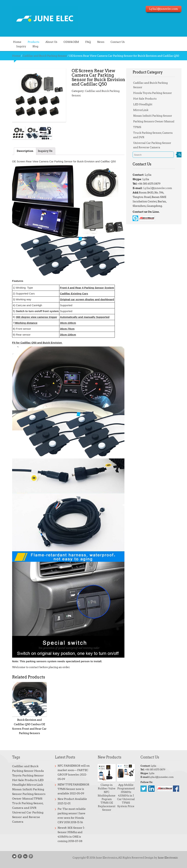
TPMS (134, 127)
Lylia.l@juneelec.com (154, 188)
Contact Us (114, 42)
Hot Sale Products (142, 99)
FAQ (85, 42)
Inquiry (18, 46)
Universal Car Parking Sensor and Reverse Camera (25, 817)
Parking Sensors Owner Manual (151, 121)
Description (22, 151)
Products (30, 42)
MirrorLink (138, 110)
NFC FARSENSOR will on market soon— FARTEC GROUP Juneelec (70, 770)
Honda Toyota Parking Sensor (149, 93)
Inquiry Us (42, 151)
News (98, 42)
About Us (48, 42)
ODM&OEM (68, 42)
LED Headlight (140, 104)
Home (14, 42)
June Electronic (165, 858)
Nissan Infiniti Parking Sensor (149, 116)
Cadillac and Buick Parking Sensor (42, 56)
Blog (32, 46)
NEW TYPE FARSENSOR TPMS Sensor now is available (70, 789)
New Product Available (69, 799)
